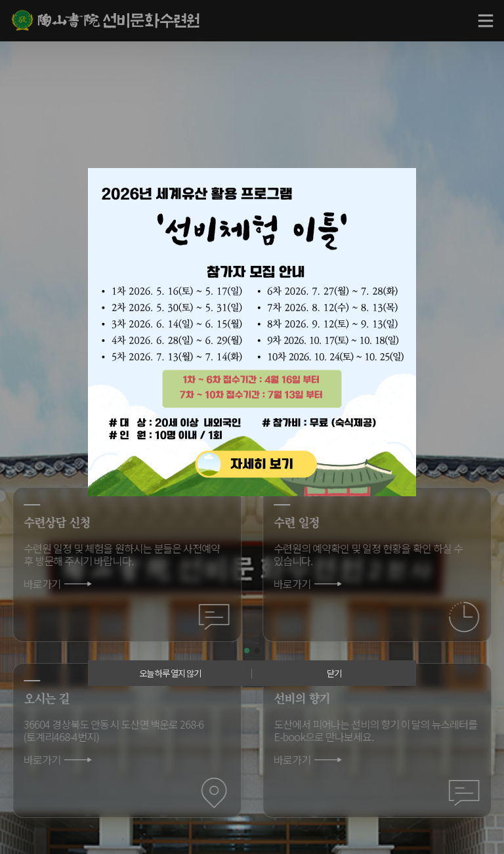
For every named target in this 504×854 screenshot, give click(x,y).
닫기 (334, 673)
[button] (247, 651)
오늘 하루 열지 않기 (170, 673)
